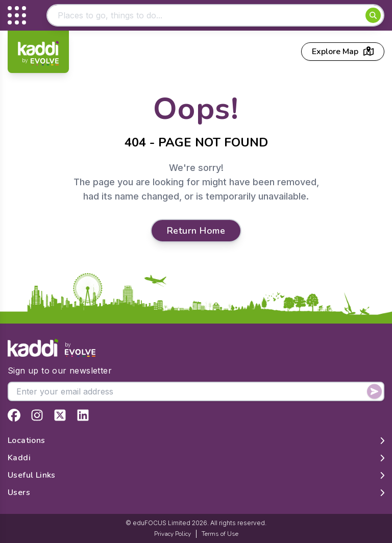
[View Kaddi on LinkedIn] (83, 415)
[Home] (38, 53)
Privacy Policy (173, 534)
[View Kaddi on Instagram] (37, 415)
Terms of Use (220, 534)
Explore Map (343, 52)
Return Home (196, 231)
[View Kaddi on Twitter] (60, 415)
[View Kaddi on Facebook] (14, 415)
